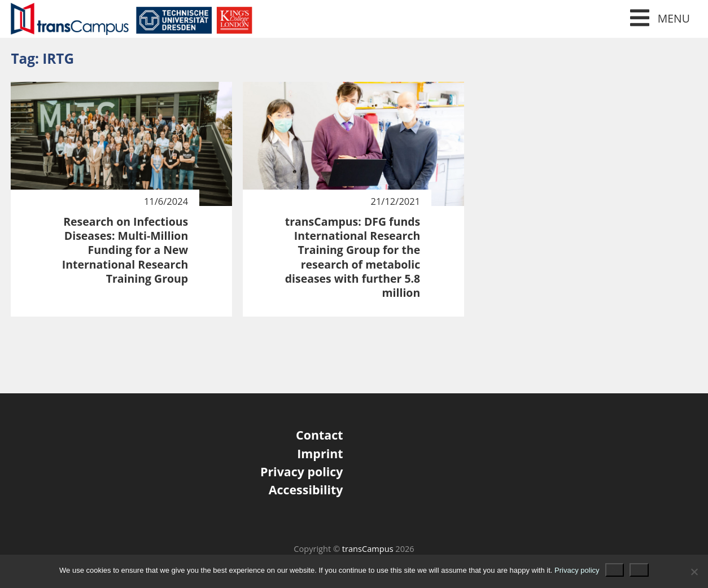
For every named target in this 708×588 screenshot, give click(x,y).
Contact (319, 435)
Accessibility (306, 490)
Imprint (320, 453)
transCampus (368, 548)
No (639, 570)
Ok (615, 570)
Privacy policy (302, 471)
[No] (694, 572)
